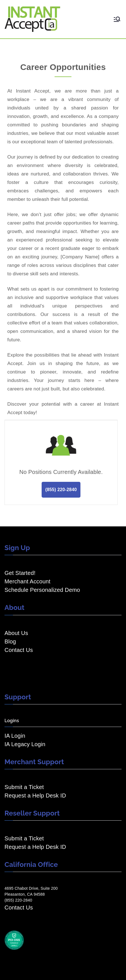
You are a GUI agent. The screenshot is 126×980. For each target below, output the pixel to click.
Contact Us (19, 650)
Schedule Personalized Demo (42, 590)
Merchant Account (27, 581)
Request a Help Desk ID (35, 796)
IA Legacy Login (25, 744)
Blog (10, 641)
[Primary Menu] (117, 19)
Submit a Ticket (24, 787)
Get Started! (20, 573)
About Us (16, 633)
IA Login (15, 736)
